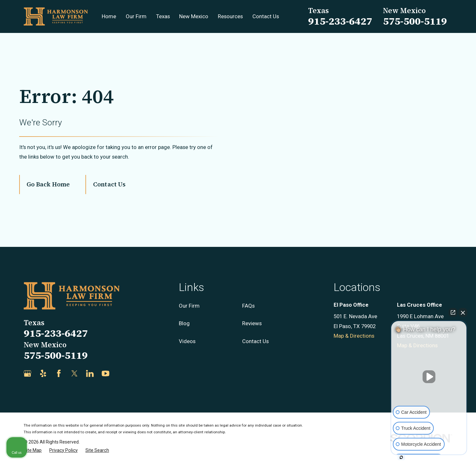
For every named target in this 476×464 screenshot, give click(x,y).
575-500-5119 (415, 21)
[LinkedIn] (90, 374)
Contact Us (109, 184)
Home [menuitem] (109, 16)
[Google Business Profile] (28, 374)
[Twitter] (75, 374)
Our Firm (189, 306)
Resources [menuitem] (230, 16)
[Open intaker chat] (401, 457)
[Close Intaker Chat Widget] (463, 312)
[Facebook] (59, 374)
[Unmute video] (429, 377)
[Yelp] (43, 374)
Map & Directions (354, 336)
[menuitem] (33, 450)
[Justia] (121, 374)
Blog (184, 323)
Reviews (252, 323)
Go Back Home (48, 184)
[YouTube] (106, 374)
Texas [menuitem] (163, 16)
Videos (187, 341)
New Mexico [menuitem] (194, 16)
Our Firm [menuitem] (136, 16)
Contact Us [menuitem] (266, 16)
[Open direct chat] (453, 312)
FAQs (248, 306)
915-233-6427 (340, 21)
